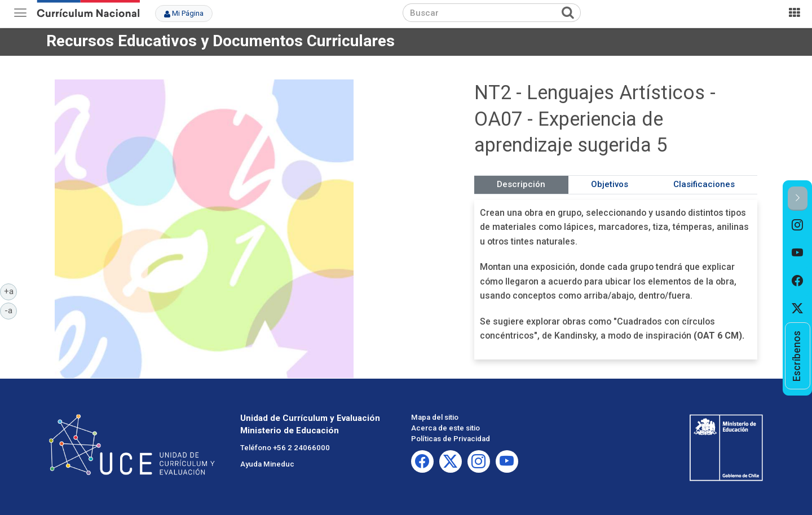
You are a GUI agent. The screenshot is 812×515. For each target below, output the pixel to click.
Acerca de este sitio (445, 428)
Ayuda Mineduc (267, 464)
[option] (798, 225)
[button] (798, 199)
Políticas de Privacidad (451, 439)
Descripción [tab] (521, 184)
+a (11, 291)
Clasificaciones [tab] (704, 184)
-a (11, 310)
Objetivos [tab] (610, 184)
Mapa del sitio (435, 417)
